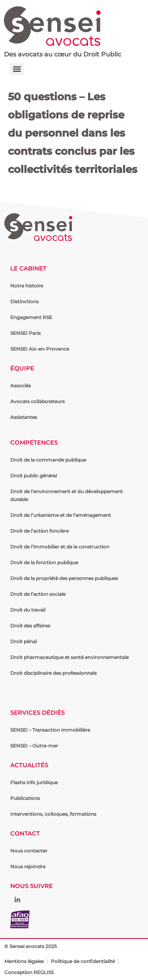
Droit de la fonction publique (44, 562)
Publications (25, 798)
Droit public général (34, 476)
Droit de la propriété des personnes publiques (64, 578)
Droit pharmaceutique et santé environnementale (69, 657)
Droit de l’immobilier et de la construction (60, 547)
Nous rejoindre (28, 866)
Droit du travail (28, 610)
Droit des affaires (30, 626)
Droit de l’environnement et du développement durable (67, 495)
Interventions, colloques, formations (53, 814)
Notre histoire (27, 286)
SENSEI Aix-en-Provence (40, 349)
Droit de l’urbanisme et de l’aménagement (61, 515)
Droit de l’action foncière (39, 531)
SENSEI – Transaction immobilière (50, 730)
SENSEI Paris (25, 333)
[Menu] (17, 69)
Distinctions (24, 301)
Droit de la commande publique (48, 460)
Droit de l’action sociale (38, 594)
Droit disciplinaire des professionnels (53, 673)
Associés (21, 386)
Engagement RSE (31, 317)
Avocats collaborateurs (37, 401)
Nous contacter (29, 851)
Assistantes (24, 417)
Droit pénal (23, 641)
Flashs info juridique (34, 782)
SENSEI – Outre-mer (34, 746)
